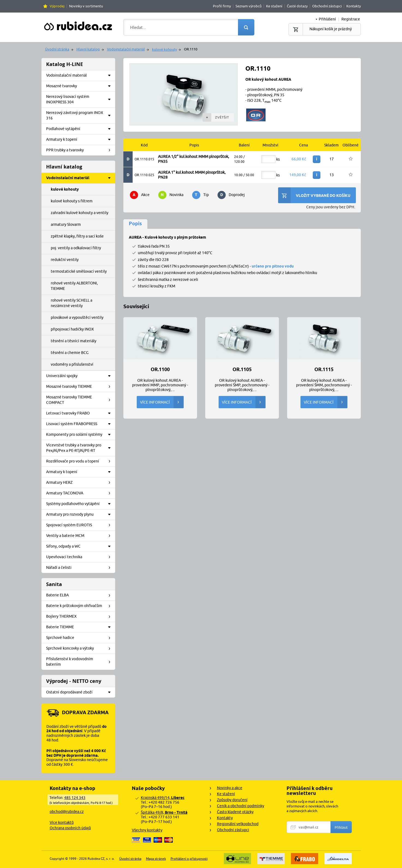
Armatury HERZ (80, 483)
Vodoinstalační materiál (126, 49)
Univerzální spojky (80, 376)
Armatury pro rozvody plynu (80, 515)
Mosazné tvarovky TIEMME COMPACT (80, 400)
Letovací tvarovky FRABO (80, 413)
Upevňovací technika (80, 557)
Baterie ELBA (80, 595)
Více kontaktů (62, 822)
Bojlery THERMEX (80, 617)
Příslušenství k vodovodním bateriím (80, 662)
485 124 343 (75, 798)
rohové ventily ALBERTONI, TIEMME (74, 286)
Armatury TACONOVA (80, 493)
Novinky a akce (230, 788)
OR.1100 (160, 370)
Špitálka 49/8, (164, 812)
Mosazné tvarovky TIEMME (80, 387)
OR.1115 (324, 370)
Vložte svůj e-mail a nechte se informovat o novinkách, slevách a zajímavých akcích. (312, 806)
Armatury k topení (80, 140)
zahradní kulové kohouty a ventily (80, 213)
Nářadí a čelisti (80, 568)
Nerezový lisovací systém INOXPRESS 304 (80, 99)
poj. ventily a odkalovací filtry (76, 248)
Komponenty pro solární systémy (80, 435)
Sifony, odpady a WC (80, 546)
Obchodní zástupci (327, 6)
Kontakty (354, 6)
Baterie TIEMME (80, 627)
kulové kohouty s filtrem (72, 201)
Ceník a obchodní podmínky (241, 806)
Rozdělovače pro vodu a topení (80, 461)
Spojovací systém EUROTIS (80, 525)
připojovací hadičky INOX (72, 329)
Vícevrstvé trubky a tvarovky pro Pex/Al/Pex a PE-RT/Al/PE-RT (80, 448)
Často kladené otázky (235, 812)
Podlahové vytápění (80, 129)
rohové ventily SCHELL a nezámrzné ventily (72, 303)
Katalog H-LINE (65, 64)
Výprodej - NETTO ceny (74, 681)
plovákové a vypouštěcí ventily (77, 317)
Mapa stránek (156, 859)
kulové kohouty (164, 49)
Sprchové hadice (80, 638)
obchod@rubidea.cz (67, 812)
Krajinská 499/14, (163, 798)
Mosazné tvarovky (80, 86)
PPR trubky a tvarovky (80, 150)
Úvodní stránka (57, 49)
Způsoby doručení (232, 800)
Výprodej (57, 6)
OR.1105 (242, 370)
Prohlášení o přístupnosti (189, 859)
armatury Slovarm (66, 224)
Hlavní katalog (88, 49)
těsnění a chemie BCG (70, 353)
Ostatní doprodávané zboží (80, 692)
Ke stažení (274, 6)
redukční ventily (65, 260)
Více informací (162, 402)
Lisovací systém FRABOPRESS (80, 424)
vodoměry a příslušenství (72, 364)
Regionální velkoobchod (238, 824)
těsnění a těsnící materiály (74, 341)
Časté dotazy (297, 6)
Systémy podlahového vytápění (80, 504)
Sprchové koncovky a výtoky (80, 648)
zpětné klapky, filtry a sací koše (77, 236)
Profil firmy (222, 6)
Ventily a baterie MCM (80, 536)
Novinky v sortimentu (86, 6)
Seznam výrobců (248, 6)
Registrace (351, 19)
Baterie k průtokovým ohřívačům (80, 606)
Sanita (54, 584)
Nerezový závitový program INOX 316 (80, 115)
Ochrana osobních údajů (70, 828)
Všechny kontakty (147, 830)
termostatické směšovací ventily (79, 271)
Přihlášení (327, 19)
